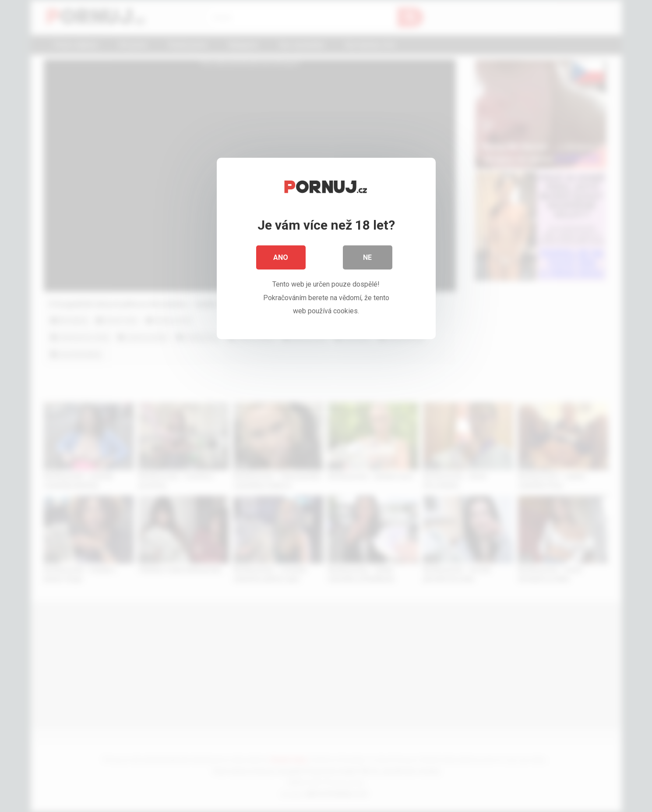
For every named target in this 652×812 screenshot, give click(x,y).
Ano (281, 258)
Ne (368, 258)
